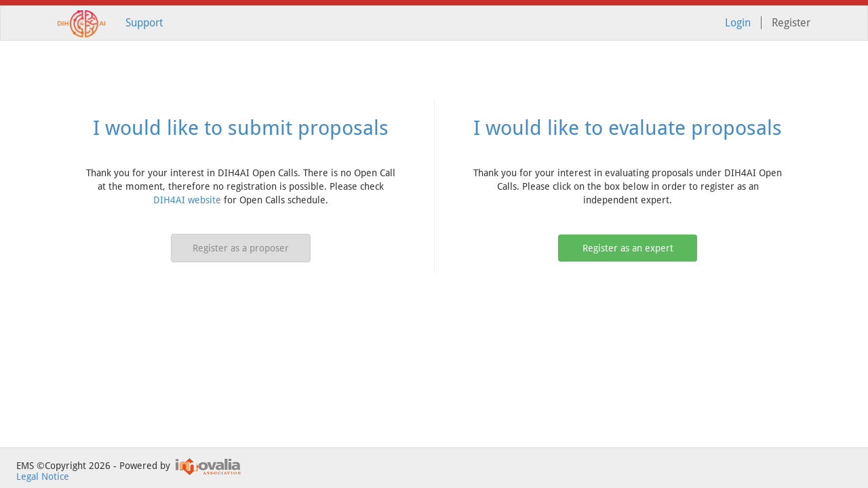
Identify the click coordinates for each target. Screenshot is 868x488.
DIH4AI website (187, 200)
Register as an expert (628, 248)
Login (738, 23)
